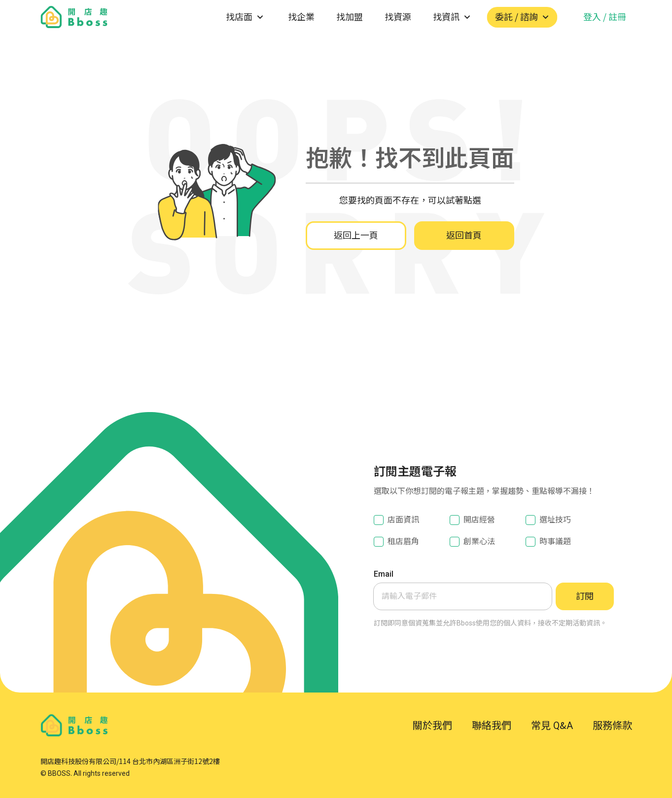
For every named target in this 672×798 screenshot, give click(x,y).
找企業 (301, 17)
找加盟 (350, 17)
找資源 (398, 17)
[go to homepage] (74, 17)
